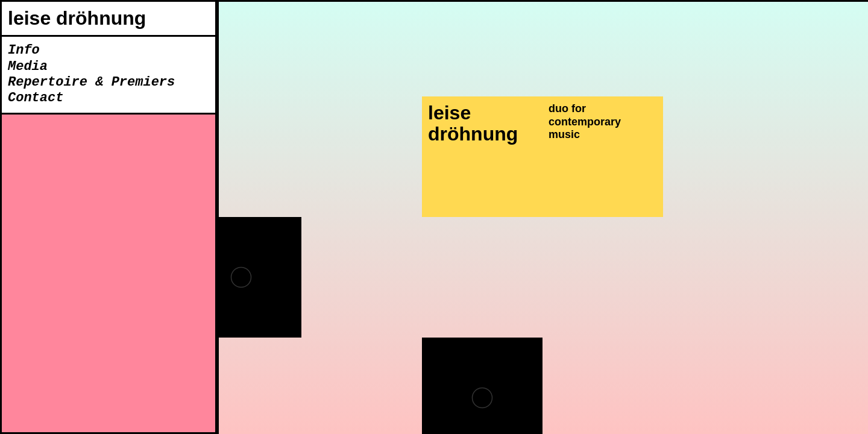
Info (24, 51)
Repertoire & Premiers (91, 83)
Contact (36, 98)
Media (28, 67)
